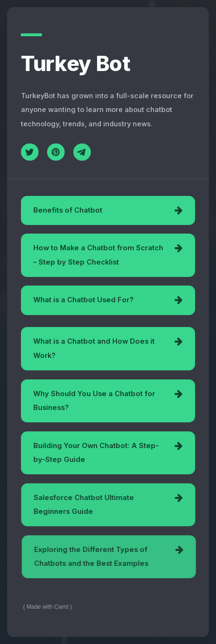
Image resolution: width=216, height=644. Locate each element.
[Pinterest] (56, 152)
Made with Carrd (48, 607)
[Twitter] (30, 152)
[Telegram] (82, 153)
